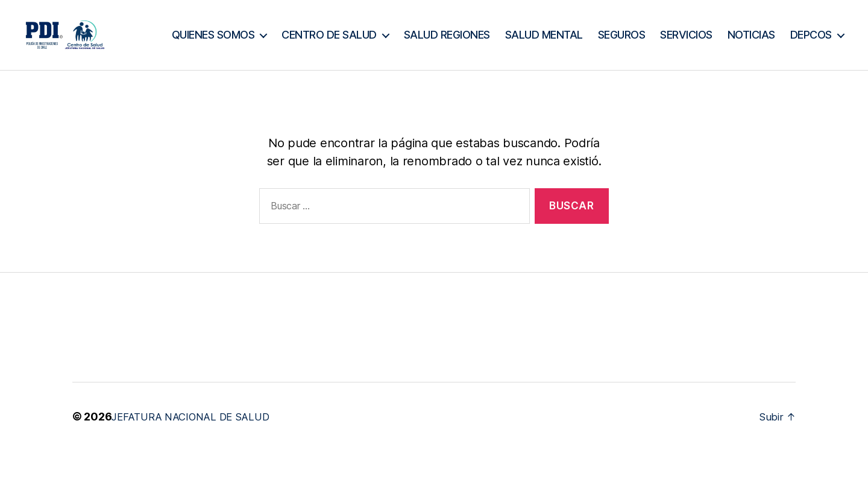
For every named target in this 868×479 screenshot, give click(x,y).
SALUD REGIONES (516, 35)
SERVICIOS (755, 35)
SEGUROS (690, 35)
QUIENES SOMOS (282, 35)
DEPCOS (811, 53)
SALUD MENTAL (613, 35)
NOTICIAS (820, 35)
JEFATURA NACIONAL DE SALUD (197, 434)
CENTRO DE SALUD (398, 35)
